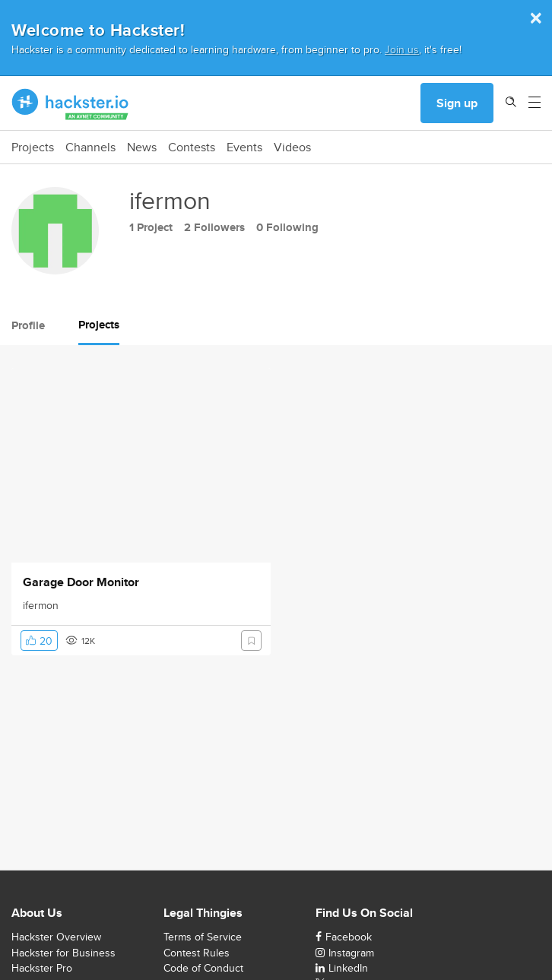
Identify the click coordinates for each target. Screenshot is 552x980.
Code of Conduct (203, 968)
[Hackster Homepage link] (70, 103)
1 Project (151, 227)
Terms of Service (203, 937)
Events (244, 147)
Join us (402, 49)
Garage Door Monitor (81, 582)
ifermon (41, 605)
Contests (192, 147)
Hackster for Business (63, 953)
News (142, 147)
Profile (28, 325)
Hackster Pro (42, 968)
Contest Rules (197, 953)
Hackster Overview (56, 937)
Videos (292, 147)
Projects (33, 147)
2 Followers (214, 227)
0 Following (287, 227)
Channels (90, 147)
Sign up (457, 103)
